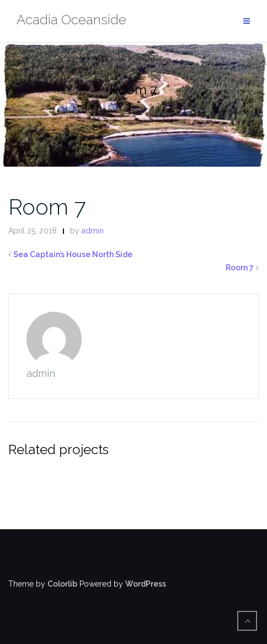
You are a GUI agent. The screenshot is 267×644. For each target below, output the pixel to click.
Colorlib (62, 584)
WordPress (146, 584)
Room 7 (47, 207)
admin (93, 231)
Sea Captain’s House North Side (73, 254)
